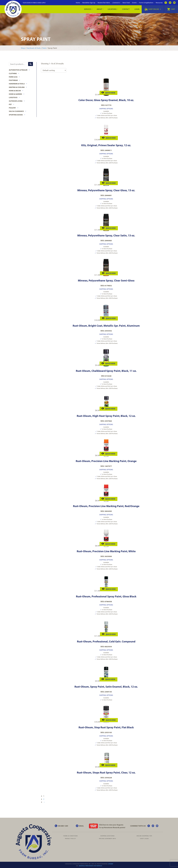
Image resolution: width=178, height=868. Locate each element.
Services (88, 9)
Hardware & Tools (34, 48)
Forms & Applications (146, 3)
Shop (23, 48)
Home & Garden (15, 94)
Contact (126, 9)
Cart (171, 9)
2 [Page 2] (44, 799)
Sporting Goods (16, 115)
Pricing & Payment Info (107, 839)
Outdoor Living (16, 101)
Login (137, 9)
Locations (112, 9)
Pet (10, 104)
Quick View (108, 93)
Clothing (13, 73)
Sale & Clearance (16, 111)
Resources (159, 3)
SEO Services (98, 866)
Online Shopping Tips (144, 836)
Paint (44, 48)
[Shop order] (54, 70)
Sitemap (111, 864)
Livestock (13, 97)
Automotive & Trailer (18, 70)
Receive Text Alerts (104, 3)
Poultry (12, 108)
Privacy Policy (70, 839)
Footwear (13, 80)
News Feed (126, 3)
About (99, 9)
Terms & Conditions (70, 836)
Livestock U (116, 3)
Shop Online (153, 9)
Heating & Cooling (17, 87)
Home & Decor (15, 91)
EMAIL (81, 826)
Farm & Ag (13, 77)
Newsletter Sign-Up (89, 3)
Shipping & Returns (107, 836)
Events (134, 3)
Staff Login (144, 839)
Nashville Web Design (86, 866)
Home (78, 3)
